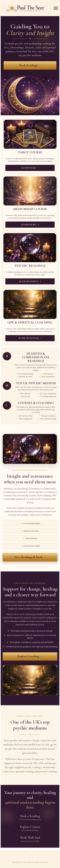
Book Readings (28, 65)
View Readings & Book (28, 557)
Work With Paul (30, 839)
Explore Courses (30, 828)
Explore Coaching (28, 656)
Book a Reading (30, 817)
